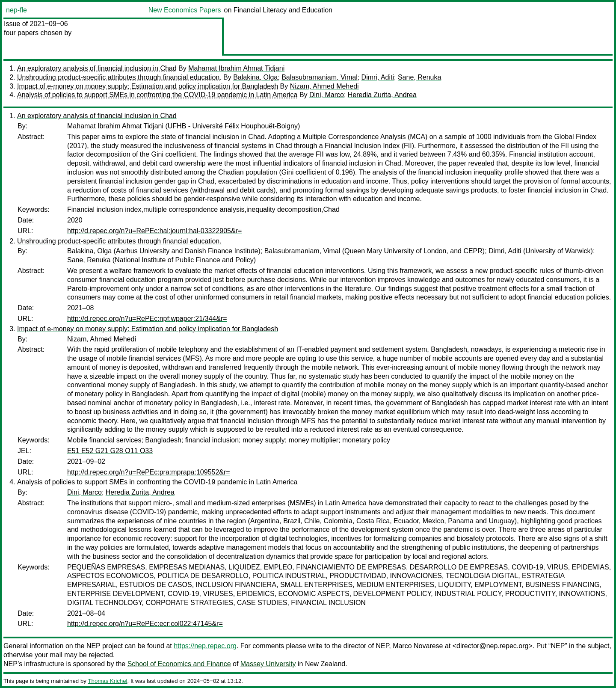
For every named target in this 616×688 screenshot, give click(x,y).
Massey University (268, 664)
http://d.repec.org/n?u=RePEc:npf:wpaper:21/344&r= (147, 319)
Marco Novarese (418, 646)
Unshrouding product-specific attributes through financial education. (119, 77)
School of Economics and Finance (179, 664)
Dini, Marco (327, 95)
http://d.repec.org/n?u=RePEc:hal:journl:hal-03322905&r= (154, 231)
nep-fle (16, 10)
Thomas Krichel (107, 681)
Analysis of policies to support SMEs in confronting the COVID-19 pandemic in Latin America (157, 95)
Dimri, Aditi (378, 77)
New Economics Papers (185, 10)
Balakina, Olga (255, 77)
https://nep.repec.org (205, 646)
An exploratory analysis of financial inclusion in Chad (97, 68)
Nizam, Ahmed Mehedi (324, 86)
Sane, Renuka (419, 77)
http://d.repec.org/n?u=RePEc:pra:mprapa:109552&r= (149, 472)
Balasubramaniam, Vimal (320, 77)
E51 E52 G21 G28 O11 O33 (110, 451)
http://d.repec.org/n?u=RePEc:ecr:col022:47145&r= (145, 624)
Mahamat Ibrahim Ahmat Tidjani (236, 68)
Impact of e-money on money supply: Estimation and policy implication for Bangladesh (148, 86)
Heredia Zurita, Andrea (382, 95)
